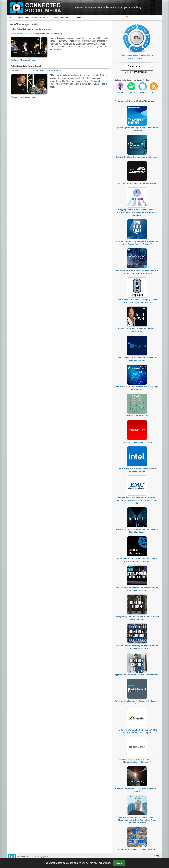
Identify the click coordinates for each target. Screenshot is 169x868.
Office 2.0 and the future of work (26, 66)
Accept (119, 863)
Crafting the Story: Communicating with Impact (137, 157)
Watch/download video (23, 60)
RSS (154, 92)
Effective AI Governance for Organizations (137, 183)
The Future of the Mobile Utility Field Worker (137, 849)
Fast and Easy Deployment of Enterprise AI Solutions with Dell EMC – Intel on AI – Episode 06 (137, 500)
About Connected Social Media (31, 18)
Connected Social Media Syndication (46, 34)
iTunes (120, 92)
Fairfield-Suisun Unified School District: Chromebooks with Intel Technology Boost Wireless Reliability (137, 820)
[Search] (145, 18)
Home (11, 18)
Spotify (131, 92)
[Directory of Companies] (137, 66)
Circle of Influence (61, 18)
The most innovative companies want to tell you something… (108, 7)
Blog (79, 18)
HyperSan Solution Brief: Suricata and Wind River (137, 675)
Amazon (143, 92)
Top (158, 856)
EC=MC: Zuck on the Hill (137, 416)
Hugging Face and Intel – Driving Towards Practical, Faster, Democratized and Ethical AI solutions (137, 212)
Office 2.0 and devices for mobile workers (30, 29)
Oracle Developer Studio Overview (137, 442)
